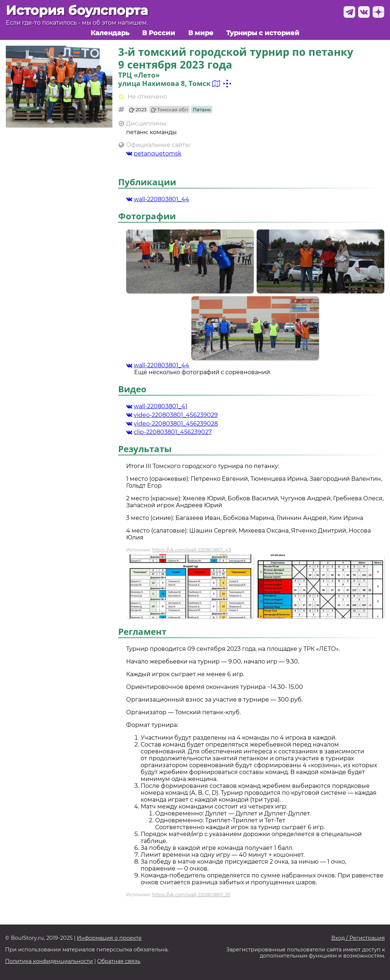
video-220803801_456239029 (172, 415)
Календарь (110, 33)
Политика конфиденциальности (49, 961)
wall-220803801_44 (158, 199)
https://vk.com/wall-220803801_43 (192, 550)
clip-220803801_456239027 (169, 432)
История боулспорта (77, 10)
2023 (138, 109)
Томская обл (169, 109)
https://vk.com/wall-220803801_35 (191, 894)
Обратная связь (119, 961)
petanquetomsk (154, 154)
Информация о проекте (109, 938)
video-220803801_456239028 (172, 424)
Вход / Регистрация (358, 938)
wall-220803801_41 (157, 406)
